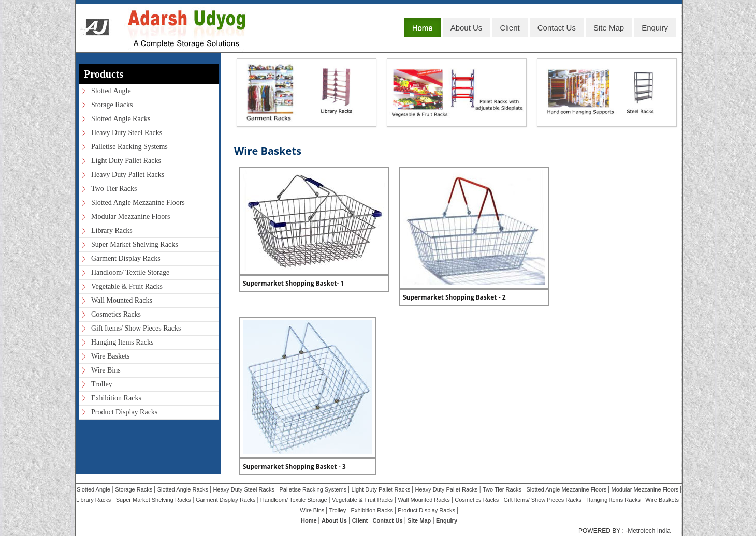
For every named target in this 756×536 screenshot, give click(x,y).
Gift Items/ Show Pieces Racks (136, 328)
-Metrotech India (648, 531)
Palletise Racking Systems (129, 147)
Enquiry (655, 28)
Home (423, 28)
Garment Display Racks (126, 258)
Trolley (102, 384)
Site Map (609, 28)
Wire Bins (106, 370)
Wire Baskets (110, 356)
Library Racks (112, 230)
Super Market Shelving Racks (135, 244)
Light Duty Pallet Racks (126, 161)
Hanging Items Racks (122, 342)
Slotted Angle (111, 91)
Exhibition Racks (116, 398)
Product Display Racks (124, 412)
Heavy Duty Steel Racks (127, 133)
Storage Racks (112, 105)
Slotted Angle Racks (121, 119)
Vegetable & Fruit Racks (127, 286)
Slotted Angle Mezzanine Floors (138, 203)
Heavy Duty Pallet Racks (128, 175)
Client (510, 28)
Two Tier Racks (114, 189)
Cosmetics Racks (116, 314)
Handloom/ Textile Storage (130, 272)
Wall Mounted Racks (122, 300)
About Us (467, 28)
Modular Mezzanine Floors (130, 217)
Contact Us (557, 28)
